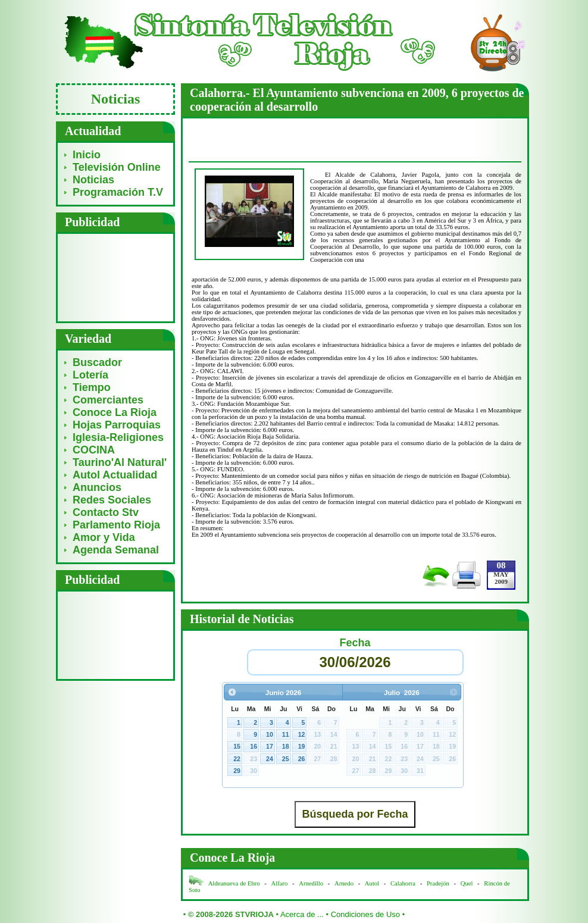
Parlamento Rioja (116, 525)
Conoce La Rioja (115, 412)
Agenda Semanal (116, 550)
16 (254, 746)
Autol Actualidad (115, 475)
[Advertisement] (116, 277)
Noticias (93, 180)
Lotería (90, 375)
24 (270, 759)
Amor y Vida (104, 537)
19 (302, 746)
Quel (467, 883)
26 (302, 759)
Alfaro (280, 883)
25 (286, 759)
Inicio (87, 155)
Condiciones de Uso (365, 914)
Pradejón (438, 883)
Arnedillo (311, 883)
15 (237, 746)
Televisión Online (117, 167)
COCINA (94, 450)
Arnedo (344, 883)
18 (286, 746)
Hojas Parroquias (117, 425)
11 (286, 734)
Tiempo (92, 387)
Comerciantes (108, 400)
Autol (373, 883)
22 (237, 759)
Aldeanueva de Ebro (234, 883)
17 (270, 746)
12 (302, 734)
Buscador (97, 362)
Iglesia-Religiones (118, 437)
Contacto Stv (106, 512)
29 (237, 771)
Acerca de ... (302, 914)
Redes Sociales (112, 500)
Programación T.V (118, 192)
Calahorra (403, 883)
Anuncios (97, 487)
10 (270, 734)
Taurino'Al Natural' (120, 462)
